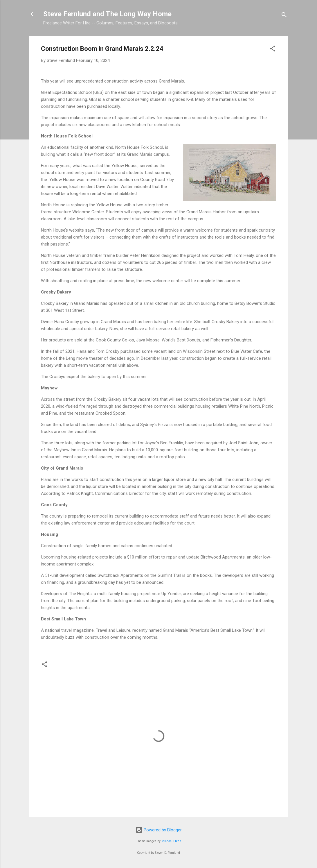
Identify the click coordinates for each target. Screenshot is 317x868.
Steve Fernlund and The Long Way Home (107, 14)
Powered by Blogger (159, 830)
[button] (273, 50)
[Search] (284, 16)
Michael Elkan (171, 841)
